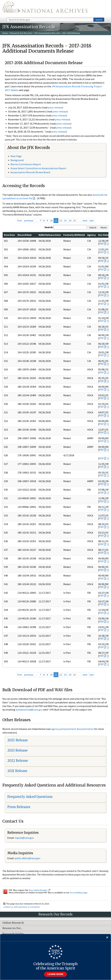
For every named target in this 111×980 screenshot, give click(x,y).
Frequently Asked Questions (30, 797)
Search (99, 20)
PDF (101, 244)
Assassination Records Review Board (30, 172)
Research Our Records (21, 33)
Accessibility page (79, 893)
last (92, 220)
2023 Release (17, 750)
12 (61, 220)
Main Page (16, 156)
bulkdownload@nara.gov (29, 710)
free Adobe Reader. (39, 890)
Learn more (56, 974)
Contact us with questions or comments (21, 907)
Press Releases (19, 807)
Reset (104, 227)
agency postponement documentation (72, 729)
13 (65, 220)
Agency (91, 235)
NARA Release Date (50, 235)
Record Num (25, 235)
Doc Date (104, 235)
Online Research (13, 923)
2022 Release (18, 761)
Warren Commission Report (26, 164)
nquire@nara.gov (25, 838)
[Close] (107, 938)
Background (17, 160)
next (85, 220)
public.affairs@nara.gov (27, 858)
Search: (49, 227)
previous (29, 220)
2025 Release (18, 740)
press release (55, 107)
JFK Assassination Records (47, 33)
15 (74, 220)
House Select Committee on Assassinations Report (38, 168)
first (20, 220)
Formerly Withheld (74, 235)
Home (5, 33)
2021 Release (17, 771)
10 (51, 220)
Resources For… (12, 928)
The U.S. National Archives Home (45, 9)
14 (70, 220)
